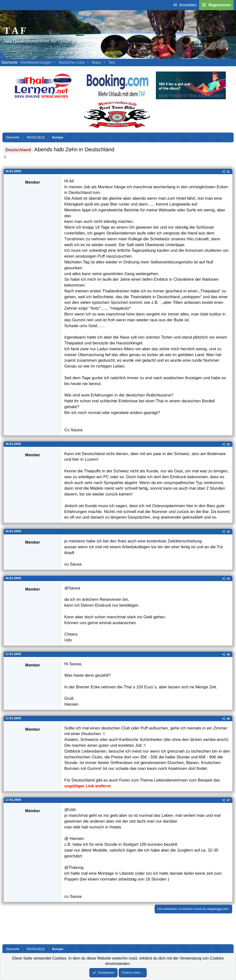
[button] (55, 63)
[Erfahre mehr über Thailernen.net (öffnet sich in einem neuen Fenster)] (43, 98)
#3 (228, 532)
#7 (228, 800)
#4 (228, 579)
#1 (228, 172)
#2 (228, 444)
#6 (228, 719)
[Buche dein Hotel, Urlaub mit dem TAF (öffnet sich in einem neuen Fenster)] (117, 98)
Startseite (9, 62)
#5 (228, 655)
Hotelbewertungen (36, 62)
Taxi (112, 62)
